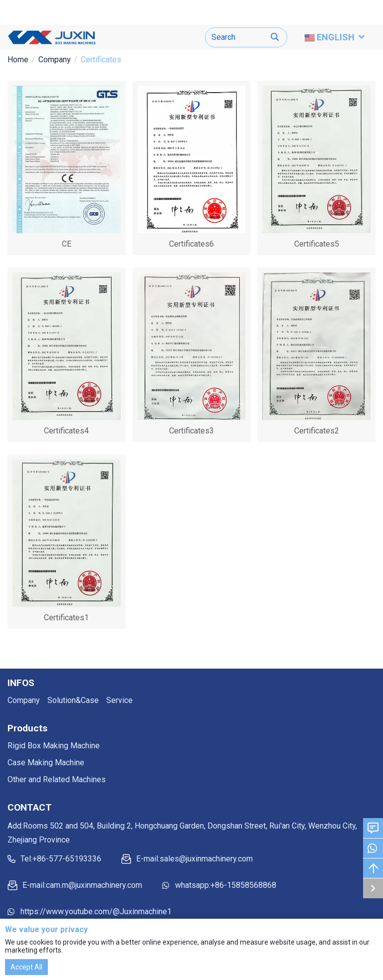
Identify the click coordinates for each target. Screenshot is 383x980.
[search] (275, 38)
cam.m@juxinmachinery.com (94, 885)
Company (55, 60)
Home (18, 60)
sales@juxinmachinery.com (206, 859)
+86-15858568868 (243, 885)
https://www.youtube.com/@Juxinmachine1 (96, 911)
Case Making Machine (46, 763)
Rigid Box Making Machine (54, 746)
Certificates (101, 60)
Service (119, 700)
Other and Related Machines (57, 779)
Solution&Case (73, 700)
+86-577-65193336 (67, 859)
